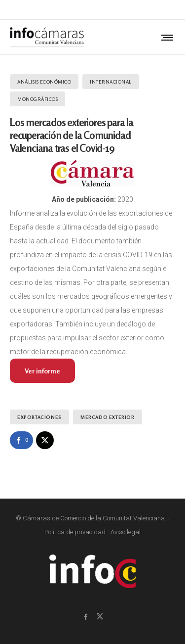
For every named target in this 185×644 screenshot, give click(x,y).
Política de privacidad (75, 532)
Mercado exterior (108, 417)
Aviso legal (126, 532)
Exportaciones (39, 417)
